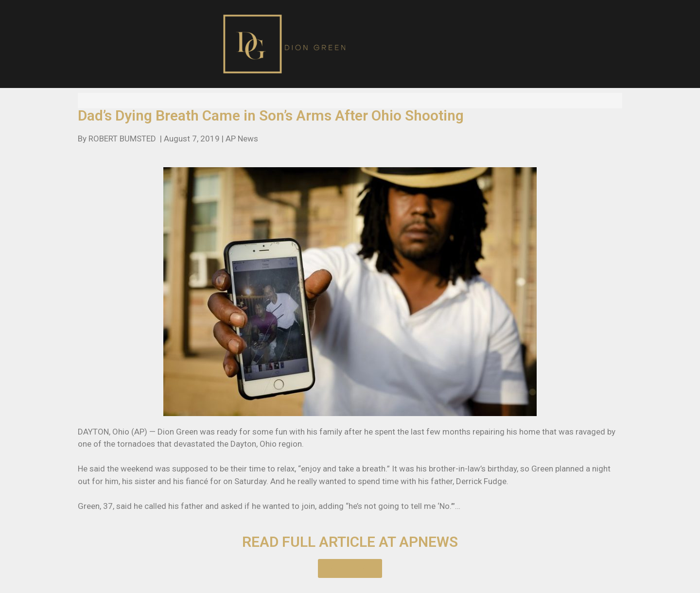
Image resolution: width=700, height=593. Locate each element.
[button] (350, 568)
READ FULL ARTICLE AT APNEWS (350, 542)
